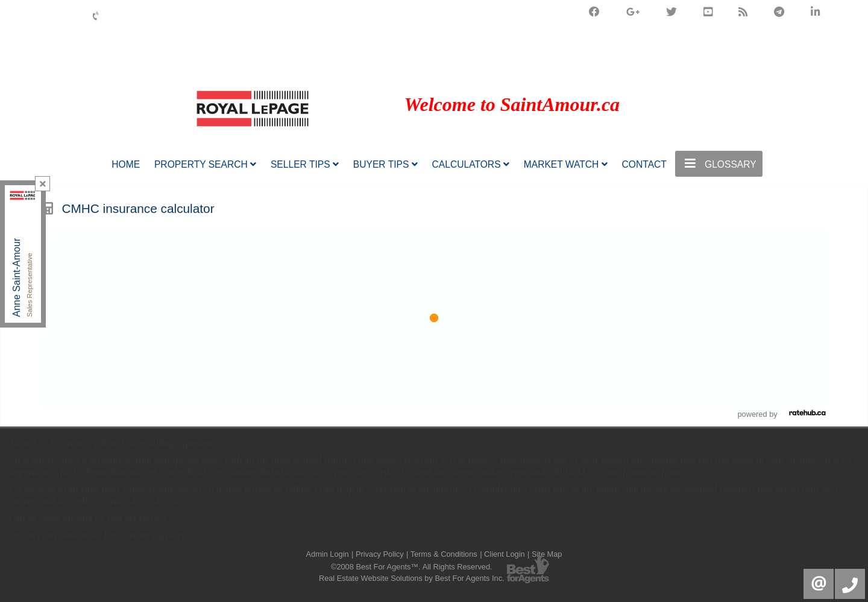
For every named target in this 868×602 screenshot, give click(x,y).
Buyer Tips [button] (385, 164)
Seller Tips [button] (305, 164)
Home (126, 164)
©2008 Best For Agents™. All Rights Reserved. (412, 567)
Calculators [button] (471, 164)
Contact (644, 164)
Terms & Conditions (444, 554)
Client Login (505, 554)
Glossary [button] (719, 163)
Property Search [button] (205, 164)
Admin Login (328, 554)
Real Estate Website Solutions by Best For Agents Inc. (412, 578)
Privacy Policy (380, 554)
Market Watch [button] (566, 164)
